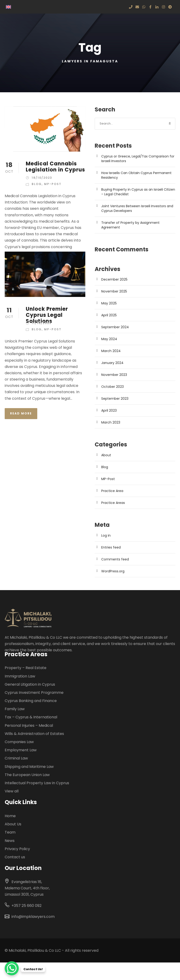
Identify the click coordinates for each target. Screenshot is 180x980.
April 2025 (109, 315)
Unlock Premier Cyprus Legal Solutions (47, 315)
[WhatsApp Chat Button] (12, 968)
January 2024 (112, 363)
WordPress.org (113, 571)
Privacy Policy (17, 849)
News (10, 841)
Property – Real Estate (26, 668)
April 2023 (109, 410)
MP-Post (53, 184)
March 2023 (111, 422)
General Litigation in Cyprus (30, 684)
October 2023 (112, 387)
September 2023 (115, 399)
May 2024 (109, 339)
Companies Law (19, 742)
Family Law (15, 709)
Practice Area (112, 491)
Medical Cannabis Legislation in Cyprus (55, 167)
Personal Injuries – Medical (29, 725)
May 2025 (109, 303)
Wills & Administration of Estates (34, 734)
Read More (21, 413)
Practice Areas (113, 503)
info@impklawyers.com (33, 917)
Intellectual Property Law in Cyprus (37, 783)
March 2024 (111, 351)
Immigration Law (20, 676)
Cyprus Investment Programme (34, 693)
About (106, 455)
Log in (106, 535)
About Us (13, 824)
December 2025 (114, 279)
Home (10, 816)
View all (12, 791)
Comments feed (115, 559)
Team (10, 832)
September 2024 (115, 327)
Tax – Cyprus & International (31, 717)
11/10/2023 (42, 323)
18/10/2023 (42, 178)
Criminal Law (16, 758)
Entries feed (111, 547)
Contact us (15, 857)
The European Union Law (27, 775)
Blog (37, 184)
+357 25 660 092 (26, 906)
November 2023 (114, 375)
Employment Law (21, 750)
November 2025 (114, 291)
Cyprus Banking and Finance (31, 701)
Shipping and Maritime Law (29, 767)
